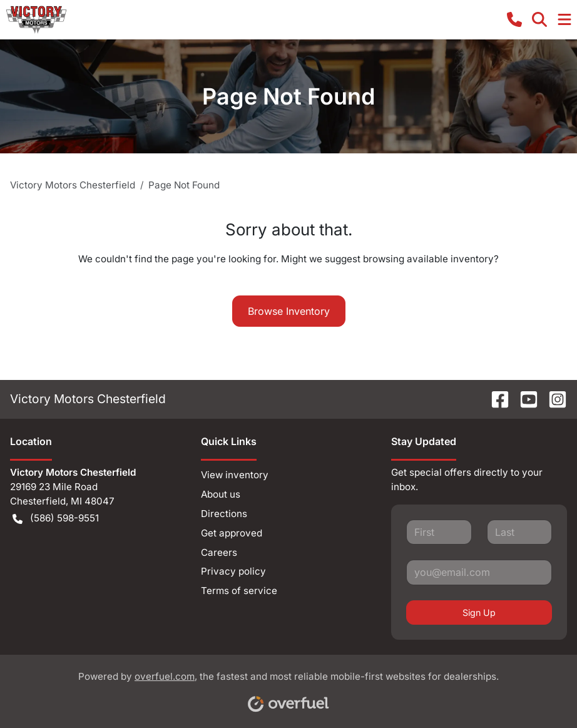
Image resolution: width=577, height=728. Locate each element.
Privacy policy (233, 571)
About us (221, 494)
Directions (224, 514)
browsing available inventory (428, 259)
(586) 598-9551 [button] (56, 519)
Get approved (232, 533)
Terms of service (239, 591)
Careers (219, 552)
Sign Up (479, 613)
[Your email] (479, 572)
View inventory (235, 475)
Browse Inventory (289, 311)
